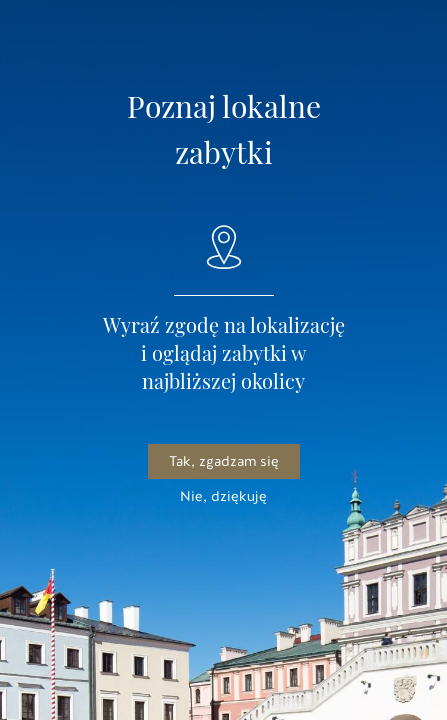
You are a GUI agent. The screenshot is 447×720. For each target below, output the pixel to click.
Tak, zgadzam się (224, 461)
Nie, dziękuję (223, 496)
